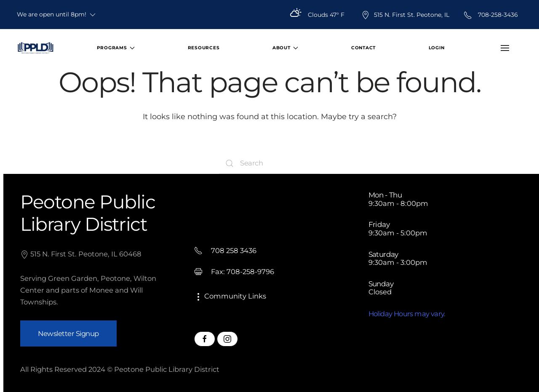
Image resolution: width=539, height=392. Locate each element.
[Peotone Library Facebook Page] (205, 339)
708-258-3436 (491, 15)
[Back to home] (35, 48)
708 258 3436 (225, 251)
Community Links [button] (230, 296)
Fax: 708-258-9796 (234, 272)
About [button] (285, 48)
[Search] (269, 163)
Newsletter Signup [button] (68, 333)
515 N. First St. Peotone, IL (405, 15)
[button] (505, 48)
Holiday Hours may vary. (407, 314)
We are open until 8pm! (57, 15)
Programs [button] (116, 48)
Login (437, 48)
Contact (363, 48)
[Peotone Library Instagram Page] (227, 339)
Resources (204, 48)
